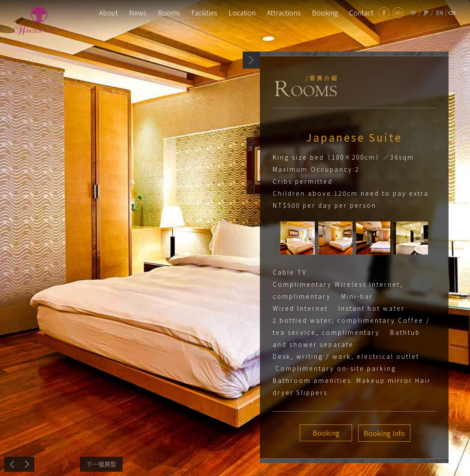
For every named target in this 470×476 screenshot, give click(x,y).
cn (452, 13)
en (440, 13)
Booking (325, 12)
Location (242, 12)
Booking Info (383, 433)
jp (426, 13)
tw (413, 13)
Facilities (204, 12)
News (138, 12)
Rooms (169, 12)
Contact (361, 12)
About (108, 12)
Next (101, 464)
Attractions (284, 12)
